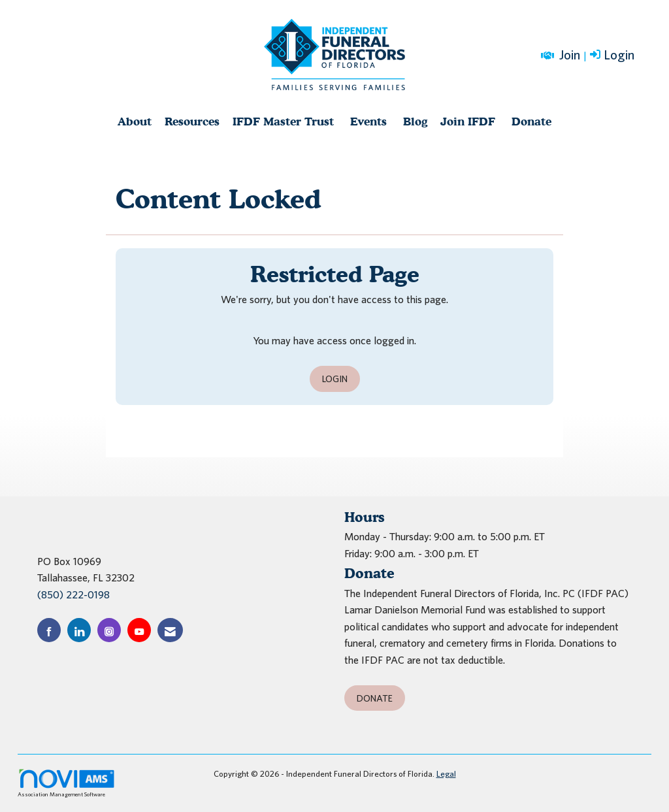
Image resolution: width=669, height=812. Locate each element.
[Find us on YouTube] (139, 630)
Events (368, 121)
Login (335, 379)
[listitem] (613, 56)
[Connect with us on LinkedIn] (79, 630)
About (135, 121)
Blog (415, 121)
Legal (446, 774)
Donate (531, 121)
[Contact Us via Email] (170, 630)
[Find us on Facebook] (49, 630)
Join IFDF (468, 121)
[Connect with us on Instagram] (109, 630)
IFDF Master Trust (283, 121)
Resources (192, 121)
